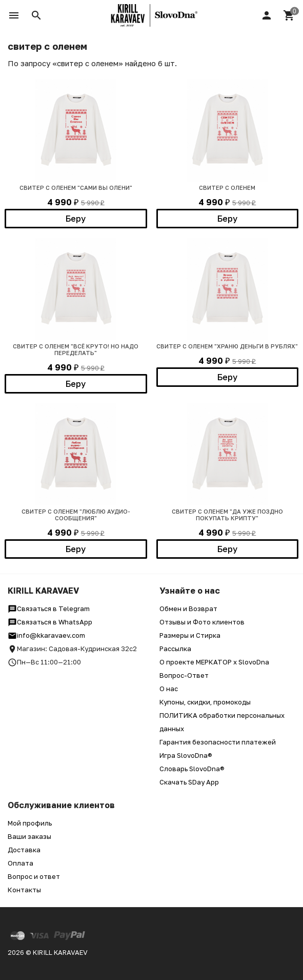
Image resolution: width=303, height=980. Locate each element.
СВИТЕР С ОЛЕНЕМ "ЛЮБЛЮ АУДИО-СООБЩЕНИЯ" (76, 515)
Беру (76, 219)
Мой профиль (30, 823)
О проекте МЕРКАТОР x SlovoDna (214, 662)
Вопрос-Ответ (184, 675)
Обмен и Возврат (188, 609)
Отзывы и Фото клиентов (202, 622)
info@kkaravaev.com (46, 635)
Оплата (21, 863)
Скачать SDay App (189, 782)
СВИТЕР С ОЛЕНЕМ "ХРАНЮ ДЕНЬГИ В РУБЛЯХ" (227, 346)
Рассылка (175, 649)
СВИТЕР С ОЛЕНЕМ (227, 188)
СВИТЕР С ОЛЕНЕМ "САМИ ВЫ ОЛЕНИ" (76, 188)
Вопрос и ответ (34, 876)
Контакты (24, 890)
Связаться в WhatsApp (50, 622)
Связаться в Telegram (49, 609)
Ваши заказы (29, 836)
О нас (169, 689)
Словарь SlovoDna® (192, 769)
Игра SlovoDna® (186, 755)
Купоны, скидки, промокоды (205, 702)
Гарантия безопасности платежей (218, 742)
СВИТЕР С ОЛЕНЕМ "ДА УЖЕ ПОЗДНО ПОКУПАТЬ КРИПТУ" (227, 515)
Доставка (24, 850)
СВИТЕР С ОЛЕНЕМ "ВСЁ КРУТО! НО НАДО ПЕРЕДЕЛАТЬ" (76, 349)
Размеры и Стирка (190, 635)
